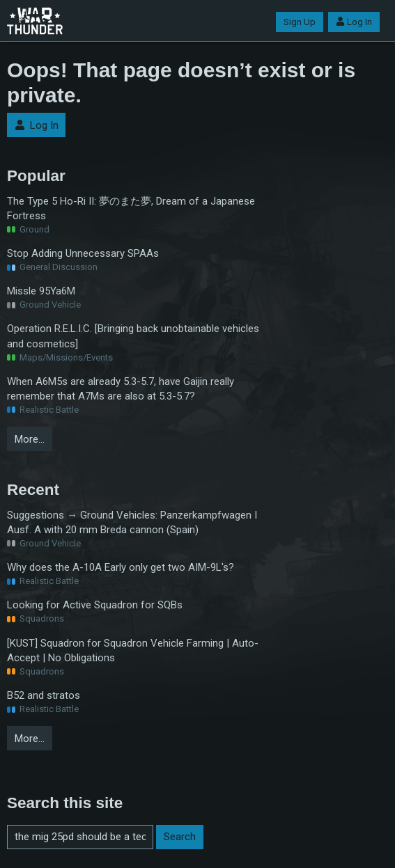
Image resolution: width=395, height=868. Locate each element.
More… (30, 439)
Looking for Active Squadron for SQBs (95, 605)
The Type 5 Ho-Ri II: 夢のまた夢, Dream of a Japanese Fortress (131, 208)
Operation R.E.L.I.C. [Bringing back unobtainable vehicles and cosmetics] (133, 336)
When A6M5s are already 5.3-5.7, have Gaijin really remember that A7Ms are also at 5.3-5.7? (121, 389)
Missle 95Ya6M (41, 291)
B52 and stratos (44, 695)
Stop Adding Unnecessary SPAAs (83, 253)
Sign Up (300, 22)
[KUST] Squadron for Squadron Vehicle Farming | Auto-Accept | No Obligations (133, 650)
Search (180, 837)
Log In (354, 22)
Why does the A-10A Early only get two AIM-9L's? (121, 567)
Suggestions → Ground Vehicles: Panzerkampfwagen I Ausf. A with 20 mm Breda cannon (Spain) (132, 522)
